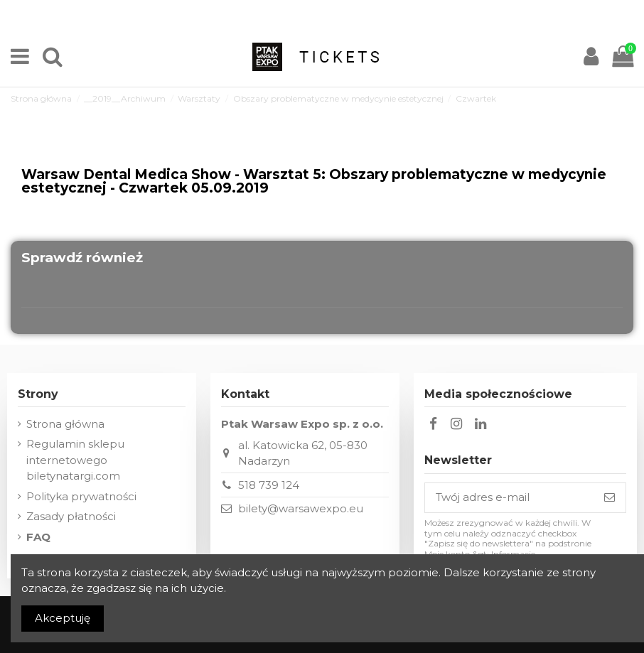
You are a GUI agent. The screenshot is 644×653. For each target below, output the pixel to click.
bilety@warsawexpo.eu (301, 508)
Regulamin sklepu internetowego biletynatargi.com (75, 460)
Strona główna (65, 424)
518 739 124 (269, 485)
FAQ (38, 537)
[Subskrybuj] (610, 498)
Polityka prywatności (81, 496)
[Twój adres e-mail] (509, 498)
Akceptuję (63, 618)
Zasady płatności (71, 516)
